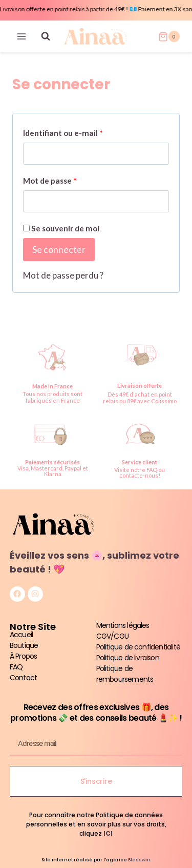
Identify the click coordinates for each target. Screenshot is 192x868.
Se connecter (59, 249)
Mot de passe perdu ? (63, 275)
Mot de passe (53, 178)
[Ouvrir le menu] (22, 37)
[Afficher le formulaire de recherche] (46, 36)
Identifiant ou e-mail (66, 131)
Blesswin (139, 860)
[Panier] (169, 36)
